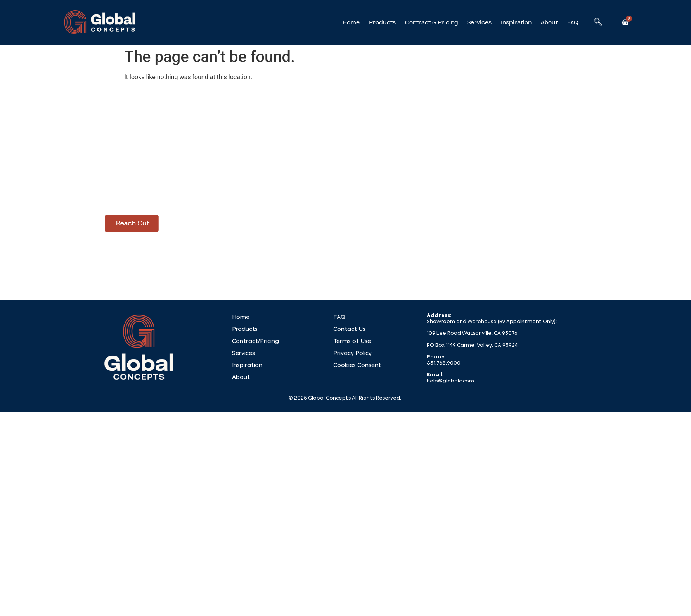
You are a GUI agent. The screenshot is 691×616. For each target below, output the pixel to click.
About (549, 22)
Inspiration (516, 22)
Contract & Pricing (431, 22)
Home (351, 22)
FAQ (573, 22)
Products (382, 22)
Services (479, 22)
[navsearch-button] (598, 22)
